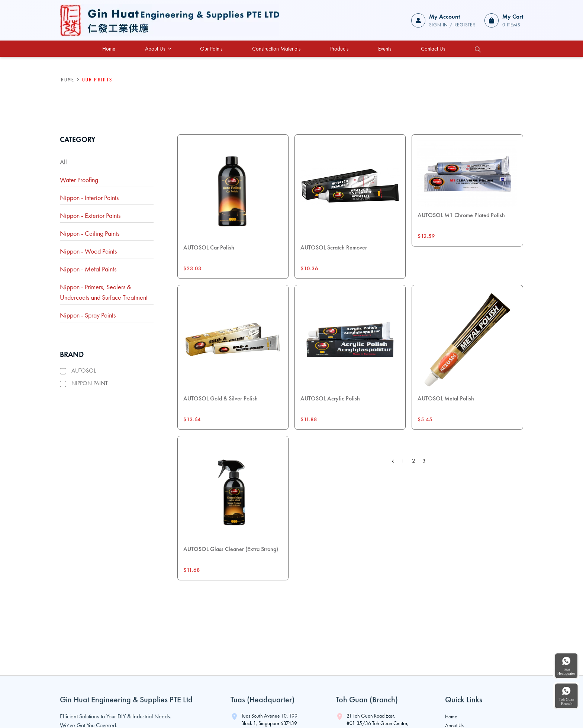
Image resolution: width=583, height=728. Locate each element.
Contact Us (433, 49)
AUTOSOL (84, 371)
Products (339, 49)
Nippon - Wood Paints (88, 251)
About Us (158, 49)
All (63, 162)
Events (385, 49)
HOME (68, 79)
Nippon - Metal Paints (88, 269)
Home (109, 49)
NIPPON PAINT (90, 383)
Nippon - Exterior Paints (90, 215)
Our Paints (211, 49)
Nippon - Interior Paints (89, 198)
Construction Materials (276, 49)
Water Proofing (79, 180)
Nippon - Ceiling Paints (90, 233)
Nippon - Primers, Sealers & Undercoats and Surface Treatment (104, 292)
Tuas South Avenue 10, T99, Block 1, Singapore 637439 (270, 719)
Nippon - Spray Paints (88, 315)
